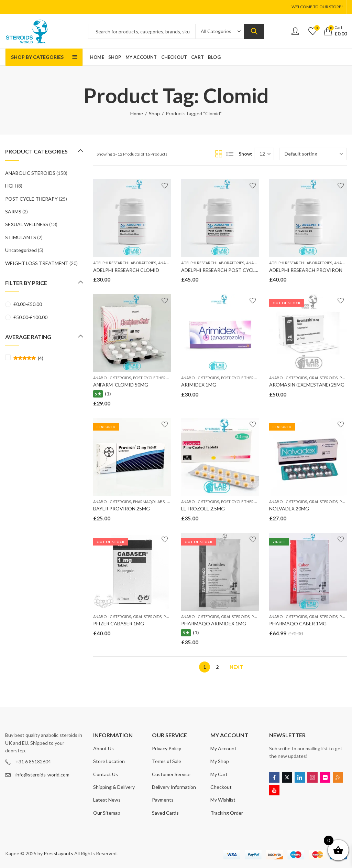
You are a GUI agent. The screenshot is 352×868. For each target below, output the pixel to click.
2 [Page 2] (217, 667)
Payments (163, 800)
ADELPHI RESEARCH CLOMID (126, 270)
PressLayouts (58, 853)
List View (230, 154)
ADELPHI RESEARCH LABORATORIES (125, 263)
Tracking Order (227, 813)
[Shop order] (313, 154)
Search (254, 31)
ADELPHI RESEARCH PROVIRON (306, 270)
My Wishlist (223, 800)
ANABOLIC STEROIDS (112, 378)
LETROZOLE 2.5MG (203, 509)
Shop (154, 113)
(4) (28, 358)
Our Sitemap (107, 813)
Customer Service (171, 774)
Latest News (107, 800)
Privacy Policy (167, 748)
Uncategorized (21, 250)
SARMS (13, 211)
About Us (103, 748)
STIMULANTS (21, 237)
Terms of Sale (167, 761)
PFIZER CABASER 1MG (119, 623)
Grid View (219, 154)
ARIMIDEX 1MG (199, 385)
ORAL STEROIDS (323, 378)
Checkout (221, 787)
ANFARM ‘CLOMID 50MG (121, 385)
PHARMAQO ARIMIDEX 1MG (214, 623)
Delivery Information (174, 787)
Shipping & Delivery (114, 787)
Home (137, 113)
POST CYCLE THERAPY (153, 378)
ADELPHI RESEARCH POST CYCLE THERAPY (231, 270)
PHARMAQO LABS (149, 502)
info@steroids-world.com (42, 775)
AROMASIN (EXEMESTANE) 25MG (307, 385)
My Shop (220, 761)
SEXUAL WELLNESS (27, 224)
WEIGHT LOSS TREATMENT (37, 263)
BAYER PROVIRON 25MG (122, 509)
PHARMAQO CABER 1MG (298, 623)
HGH (10, 186)
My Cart (219, 774)
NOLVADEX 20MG (289, 509)
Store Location (109, 761)
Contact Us (106, 774)
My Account (223, 748)
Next (236, 667)
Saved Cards (165, 813)
